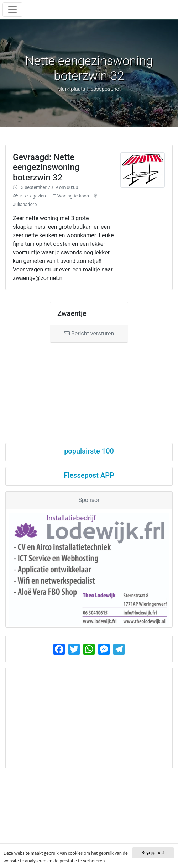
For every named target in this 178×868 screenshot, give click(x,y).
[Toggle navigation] (12, 10)
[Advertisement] (89, 386)
